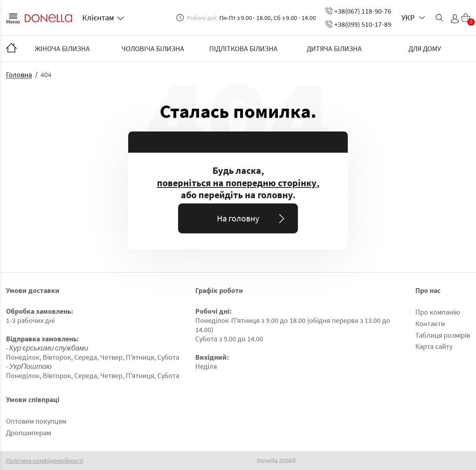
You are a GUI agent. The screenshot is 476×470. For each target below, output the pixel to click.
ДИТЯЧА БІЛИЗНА (334, 49)
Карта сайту (434, 346)
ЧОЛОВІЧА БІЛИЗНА (153, 49)
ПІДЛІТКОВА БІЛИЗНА (243, 49)
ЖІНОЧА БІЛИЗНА (62, 49)
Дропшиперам (29, 433)
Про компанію (438, 312)
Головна (19, 75)
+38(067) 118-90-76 (358, 11)
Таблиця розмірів (443, 335)
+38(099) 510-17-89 (358, 24)
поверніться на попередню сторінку (237, 183)
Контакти (430, 324)
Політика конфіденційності (45, 461)
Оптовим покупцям (36, 421)
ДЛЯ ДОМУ (425, 49)
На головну (252, 218)
